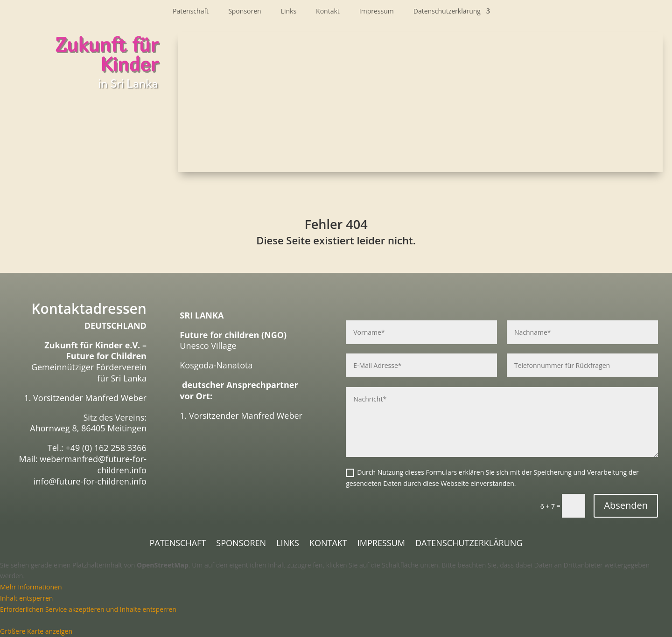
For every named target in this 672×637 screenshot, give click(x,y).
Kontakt (328, 12)
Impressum (377, 12)
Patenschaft (191, 12)
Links (289, 12)
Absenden (626, 505)
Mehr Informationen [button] (31, 587)
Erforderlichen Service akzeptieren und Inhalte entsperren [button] (88, 609)
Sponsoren (245, 12)
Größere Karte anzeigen (36, 631)
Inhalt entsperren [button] (26, 598)
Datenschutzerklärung (447, 12)
